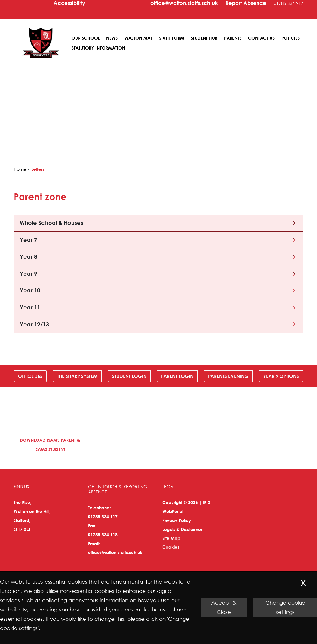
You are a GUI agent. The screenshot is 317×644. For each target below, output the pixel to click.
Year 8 (28, 256)
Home (20, 169)
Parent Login (177, 376)
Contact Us (261, 38)
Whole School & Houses (52, 223)
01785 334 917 (103, 517)
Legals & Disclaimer (182, 529)
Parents (233, 38)
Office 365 (30, 376)
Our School (86, 38)
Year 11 (30, 307)
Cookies (171, 547)
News (112, 38)
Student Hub (204, 38)
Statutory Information (98, 48)
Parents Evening (228, 376)
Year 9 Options (281, 376)
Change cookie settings (285, 607)
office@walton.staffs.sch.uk (115, 552)
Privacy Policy (177, 520)
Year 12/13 (34, 324)
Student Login (129, 376)
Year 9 (28, 274)
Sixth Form (172, 38)
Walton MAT (138, 38)
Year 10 (30, 290)
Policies (291, 38)
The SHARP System (77, 376)
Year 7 (28, 240)
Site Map (171, 538)
